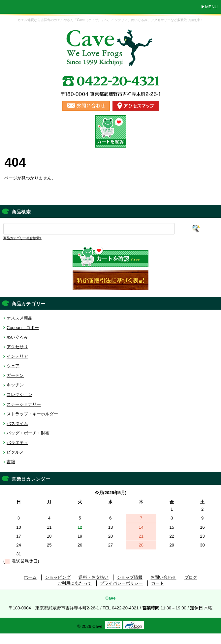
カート (158, 583)
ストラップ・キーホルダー (32, 414)
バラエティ (17, 443)
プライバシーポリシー (121, 583)
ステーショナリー (24, 404)
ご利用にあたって (75, 583)
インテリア (17, 356)
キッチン (15, 385)
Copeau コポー (23, 328)
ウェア (13, 366)
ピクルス (15, 452)
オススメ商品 (19, 318)
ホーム (30, 577)
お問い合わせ (163, 577)
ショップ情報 (130, 577)
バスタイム (17, 423)
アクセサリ (17, 347)
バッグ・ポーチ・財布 (28, 433)
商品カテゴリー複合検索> (22, 238)
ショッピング (58, 577)
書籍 (11, 462)
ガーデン (15, 375)
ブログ (191, 577)
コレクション (19, 394)
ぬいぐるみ (17, 337)
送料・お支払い (94, 577)
